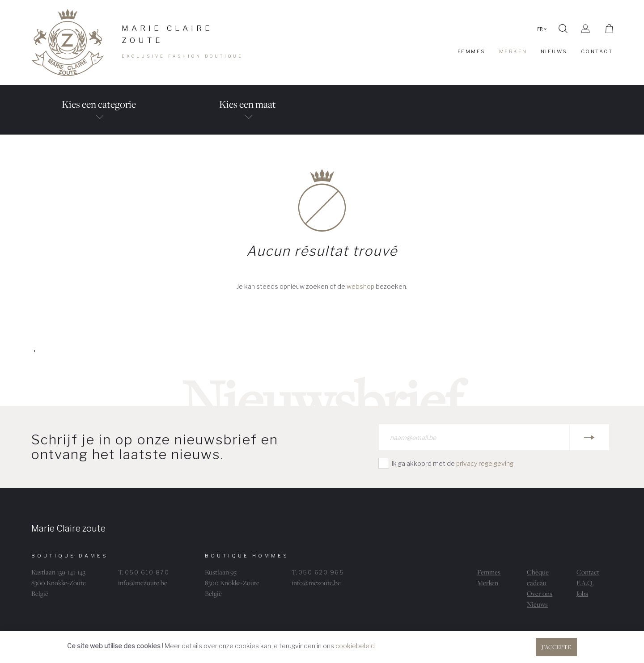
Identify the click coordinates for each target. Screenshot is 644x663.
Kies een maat (248, 116)
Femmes (489, 572)
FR (542, 29)
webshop (360, 286)
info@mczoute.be (143, 583)
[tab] (99, 110)
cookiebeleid (355, 646)
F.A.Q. (585, 583)
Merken (488, 583)
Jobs (582, 593)
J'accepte (556, 647)
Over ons (540, 593)
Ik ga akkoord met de (453, 463)
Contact (588, 572)
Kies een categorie (99, 116)
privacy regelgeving (485, 463)
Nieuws (537, 604)
